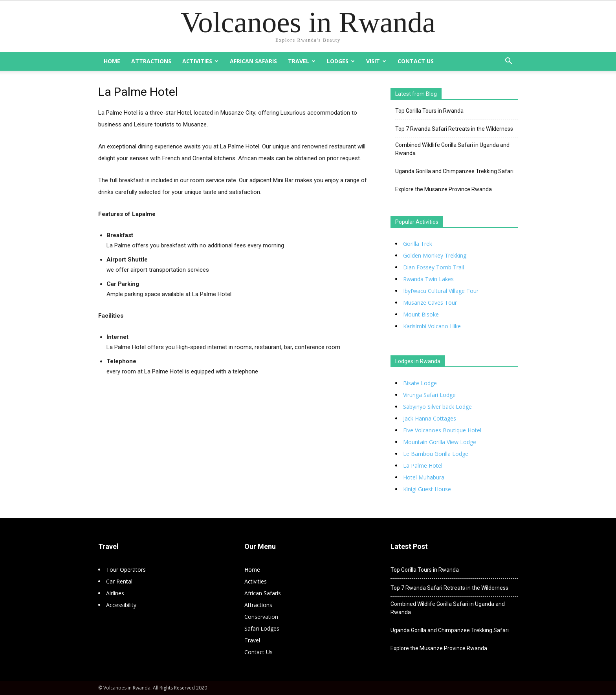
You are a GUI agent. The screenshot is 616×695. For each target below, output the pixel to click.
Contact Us (416, 61)
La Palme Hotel (423, 465)
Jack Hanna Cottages (430, 418)
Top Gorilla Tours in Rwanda (429, 111)
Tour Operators (126, 570)
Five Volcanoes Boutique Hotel (442, 430)
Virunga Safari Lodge (429, 395)
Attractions (151, 61)
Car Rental (119, 581)
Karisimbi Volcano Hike (432, 326)
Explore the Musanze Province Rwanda (444, 189)
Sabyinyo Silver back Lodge (437, 407)
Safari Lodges (262, 628)
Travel (302, 61)
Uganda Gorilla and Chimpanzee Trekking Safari (454, 171)
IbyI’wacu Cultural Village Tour (441, 291)
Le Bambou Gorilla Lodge (436, 454)
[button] (508, 62)
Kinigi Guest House (427, 489)
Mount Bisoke (421, 314)
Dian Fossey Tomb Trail (434, 267)
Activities (200, 61)
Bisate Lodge (420, 383)
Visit (376, 61)
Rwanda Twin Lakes (428, 279)
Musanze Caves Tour (430, 303)
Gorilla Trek (418, 244)
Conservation (261, 617)
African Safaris (253, 61)
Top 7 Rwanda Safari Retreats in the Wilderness (454, 129)
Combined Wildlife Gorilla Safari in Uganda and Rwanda (452, 149)
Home (112, 61)
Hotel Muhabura (424, 477)
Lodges (341, 61)
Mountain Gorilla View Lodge (440, 442)
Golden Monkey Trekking (435, 255)
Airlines (115, 593)
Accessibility (121, 605)
